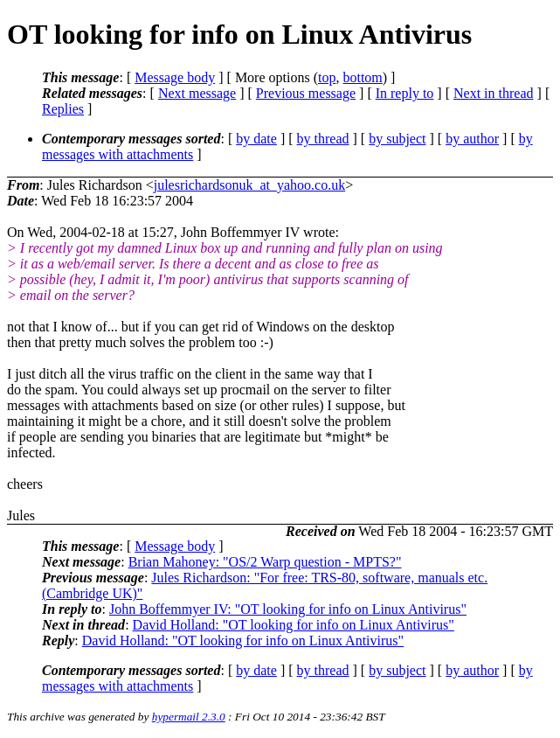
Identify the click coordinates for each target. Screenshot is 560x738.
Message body (175, 77)
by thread (323, 139)
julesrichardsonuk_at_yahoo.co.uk (250, 185)
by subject (397, 139)
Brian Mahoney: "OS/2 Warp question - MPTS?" (265, 562)
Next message (197, 93)
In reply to (405, 93)
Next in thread (494, 93)
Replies (63, 109)
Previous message (306, 93)
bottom (362, 77)
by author (472, 139)
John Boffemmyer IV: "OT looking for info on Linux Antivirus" (288, 609)
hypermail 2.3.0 (189, 717)
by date (256, 139)
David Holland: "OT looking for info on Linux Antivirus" (294, 625)
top (327, 77)
